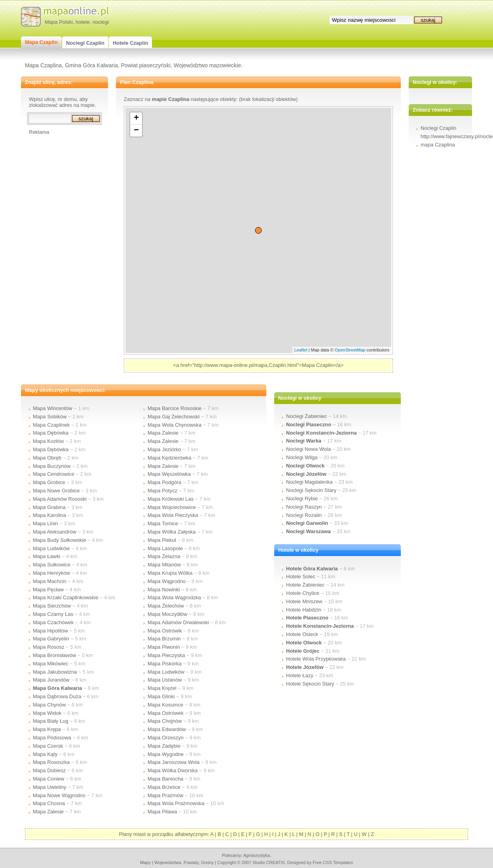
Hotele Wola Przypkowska (316, 659)
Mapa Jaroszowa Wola (173, 762)
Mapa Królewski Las (171, 499)
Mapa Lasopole (165, 548)
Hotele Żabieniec (305, 585)
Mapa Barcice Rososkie (175, 408)
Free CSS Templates (333, 862)
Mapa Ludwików (51, 548)
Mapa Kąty (45, 754)
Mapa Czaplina (43, 65)
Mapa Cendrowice (54, 474)
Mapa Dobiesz (49, 770)
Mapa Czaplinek (51, 425)
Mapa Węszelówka (169, 474)
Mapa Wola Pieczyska (173, 515)
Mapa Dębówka (51, 433)
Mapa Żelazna (164, 556)
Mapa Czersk (48, 746)
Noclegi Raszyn (304, 507)
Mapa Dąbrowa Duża (57, 696)
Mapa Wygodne (166, 754)
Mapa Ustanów (165, 680)
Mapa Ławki (46, 556)
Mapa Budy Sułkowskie (59, 540)
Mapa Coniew (49, 779)
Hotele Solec (301, 576)
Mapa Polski (59, 22)
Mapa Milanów (164, 565)
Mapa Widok (47, 713)
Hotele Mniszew (304, 601)
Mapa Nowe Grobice (56, 491)
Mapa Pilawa (162, 812)
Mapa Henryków (51, 573)
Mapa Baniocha (165, 779)
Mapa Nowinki (164, 590)
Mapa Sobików (50, 417)
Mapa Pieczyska (166, 655)
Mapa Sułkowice (52, 565)
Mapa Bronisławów (54, 655)
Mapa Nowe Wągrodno (59, 795)
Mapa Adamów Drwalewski (178, 622)
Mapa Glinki (161, 696)
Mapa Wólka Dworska (173, 770)
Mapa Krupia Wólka (170, 573)
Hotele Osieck (302, 634)
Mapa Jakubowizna (55, 672)
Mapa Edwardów (167, 729)
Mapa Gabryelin (51, 639)
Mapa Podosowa (52, 738)
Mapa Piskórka (165, 664)
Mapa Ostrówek (166, 713)
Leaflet (301, 350)
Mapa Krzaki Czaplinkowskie (65, 597)
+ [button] (136, 118)
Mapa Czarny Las (53, 614)
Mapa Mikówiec (51, 664)
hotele (82, 22)
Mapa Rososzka (51, 762)
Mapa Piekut (162, 540)
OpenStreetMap (350, 350)
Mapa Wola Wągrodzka (174, 597)
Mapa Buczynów (52, 466)
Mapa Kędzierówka (170, 458)
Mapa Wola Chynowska (174, 425)
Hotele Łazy (300, 675)
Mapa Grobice (49, 482)
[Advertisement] (61, 254)
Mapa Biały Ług (51, 721)
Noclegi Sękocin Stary (311, 490)
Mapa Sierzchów (52, 606)
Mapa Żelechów (166, 606)
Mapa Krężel (162, 688)
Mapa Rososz (48, 647)
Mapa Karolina (49, 515)
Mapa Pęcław (48, 590)
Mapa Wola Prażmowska (176, 803)
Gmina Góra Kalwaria (91, 65)
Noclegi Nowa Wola (308, 449)
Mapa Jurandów (51, 680)
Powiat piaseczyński (146, 65)
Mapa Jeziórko (164, 449)
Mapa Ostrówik (165, 631)
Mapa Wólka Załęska (172, 532)
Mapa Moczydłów (167, 614)
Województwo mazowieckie (207, 65)
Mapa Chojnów (165, 721)
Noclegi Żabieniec (306, 416)
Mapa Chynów (49, 705)
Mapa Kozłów (48, 441)
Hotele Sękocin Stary (310, 684)
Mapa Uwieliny (50, 787)
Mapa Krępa (47, 729)
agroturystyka (257, 855)
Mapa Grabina (49, 507)
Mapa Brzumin (164, 639)
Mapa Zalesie (48, 812)
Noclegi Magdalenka (309, 482)
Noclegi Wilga (302, 457)
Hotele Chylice (303, 593)
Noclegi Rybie (302, 499)
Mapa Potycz (162, 491)
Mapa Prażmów (165, 795)
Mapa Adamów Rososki (60, 499)
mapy (145, 862)
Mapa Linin (46, 523)
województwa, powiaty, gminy (184, 862)
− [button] (136, 131)
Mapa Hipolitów (50, 631)
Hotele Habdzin (304, 610)
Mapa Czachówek (53, 622)
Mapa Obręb (47, 458)
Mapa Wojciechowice (172, 507)
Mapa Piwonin (164, 647)
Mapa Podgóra (164, 482)
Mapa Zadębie (164, 746)
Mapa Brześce (164, 787)
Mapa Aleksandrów (55, 532)
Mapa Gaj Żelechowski (174, 417)
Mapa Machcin (50, 581)
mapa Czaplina (438, 145)
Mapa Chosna (49, 803)
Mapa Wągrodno (167, 581)
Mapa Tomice (163, 523)
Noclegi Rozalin (304, 515)
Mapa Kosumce (165, 705)
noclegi (101, 22)
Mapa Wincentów (53, 408)
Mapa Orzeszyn (166, 738)
